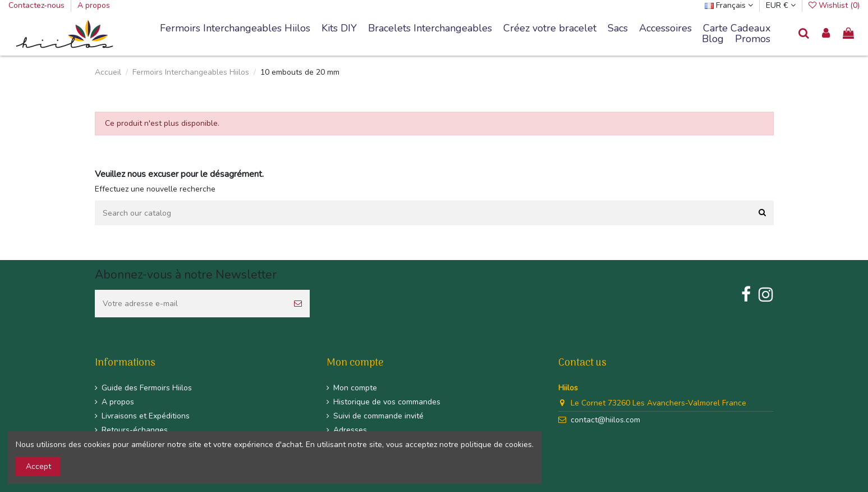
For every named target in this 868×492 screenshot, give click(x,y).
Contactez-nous (38, 5)
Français (729, 5)
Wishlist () (834, 5)
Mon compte (355, 388)
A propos (94, 5)
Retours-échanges (135, 430)
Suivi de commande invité (378, 416)
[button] (430, 29)
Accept (38, 466)
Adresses (350, 430)
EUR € (781, 5)
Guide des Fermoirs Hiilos (147, 388)
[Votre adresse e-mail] (190, 304)
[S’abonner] (298, 304)
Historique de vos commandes (387, 402)
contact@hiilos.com (605, 420)
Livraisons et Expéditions (146, 416)
